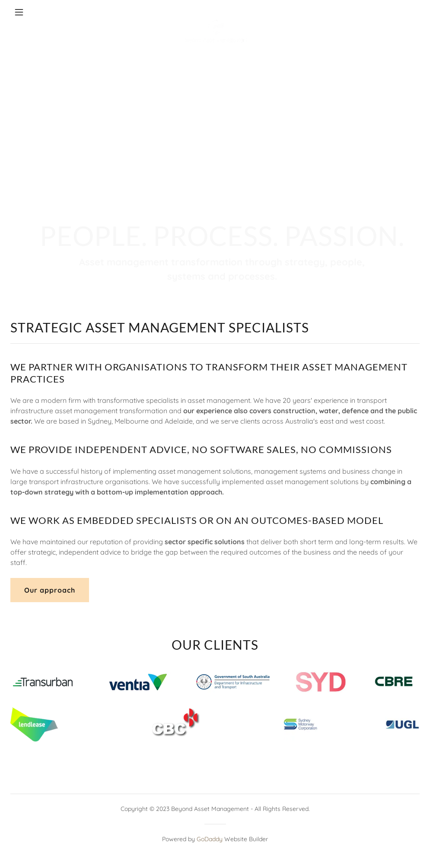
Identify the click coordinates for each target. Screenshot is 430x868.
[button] (41, 12)
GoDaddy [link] (210, 839)
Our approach (50, 590)
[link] (215, 12)
